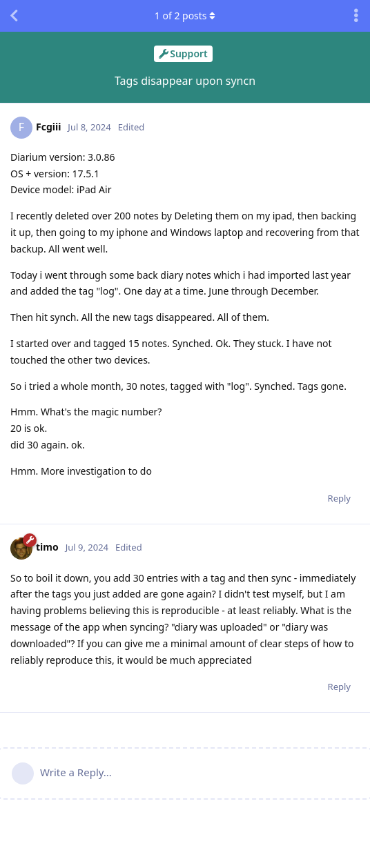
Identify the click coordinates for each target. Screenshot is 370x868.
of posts (185, 16)
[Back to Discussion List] (14, 16)
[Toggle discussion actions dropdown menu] (356, 16)
